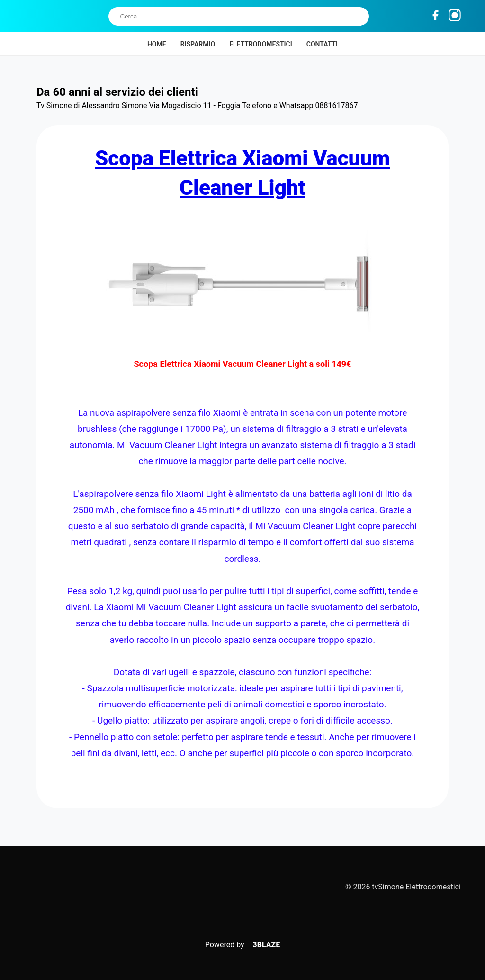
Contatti (322, 44)
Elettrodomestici (261, 44)
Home (157, 44)
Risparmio (198, 44)
